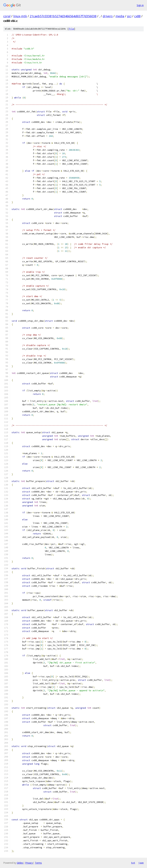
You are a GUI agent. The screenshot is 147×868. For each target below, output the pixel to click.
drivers (108, 16)
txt (133, 863)
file (71, 29)
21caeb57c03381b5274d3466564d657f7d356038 (63, 16)
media (120, 16)
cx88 (137, 16)
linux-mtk (20, 16)
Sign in (140, 5)
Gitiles (20, 863)
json (141, 863)
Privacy (29, 863)
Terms (38, 863)
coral (7, 16)
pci (129, 16)
